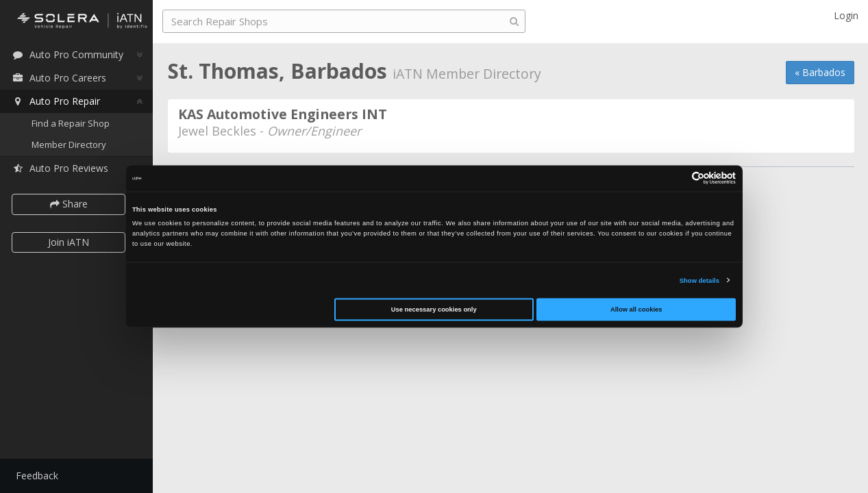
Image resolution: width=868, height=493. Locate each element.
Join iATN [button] (70, 242)
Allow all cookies (636, 309)
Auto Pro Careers (60, 78)
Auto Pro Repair (57, 101)
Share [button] (70, 204)
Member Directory (70, 145)
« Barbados (820, 72)
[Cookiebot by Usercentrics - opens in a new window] (676, 178)
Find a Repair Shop (72, 123)
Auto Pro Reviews (61, 169)
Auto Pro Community (69, 54)
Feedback (38, 476)
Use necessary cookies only (434, 309)
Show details (699, 280)
